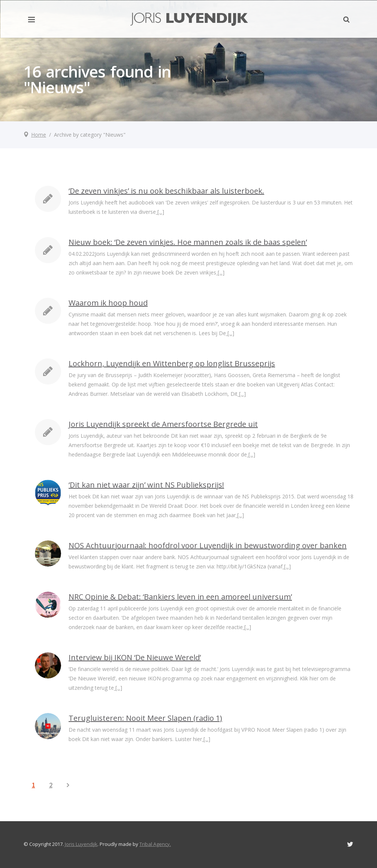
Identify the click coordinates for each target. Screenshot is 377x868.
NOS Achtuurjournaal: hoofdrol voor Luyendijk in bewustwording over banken (208, 545)
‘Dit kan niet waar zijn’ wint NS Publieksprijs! (146, 485)
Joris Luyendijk (81, 844)
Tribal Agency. (155, 844)
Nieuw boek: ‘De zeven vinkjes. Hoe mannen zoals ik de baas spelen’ (188, 242)
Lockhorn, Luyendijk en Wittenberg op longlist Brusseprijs (172, 363)
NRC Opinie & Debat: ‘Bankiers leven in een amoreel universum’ (180, 597)
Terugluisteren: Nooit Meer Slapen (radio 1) (145, 718)
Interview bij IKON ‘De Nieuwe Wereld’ (135, 657)
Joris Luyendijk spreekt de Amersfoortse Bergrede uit (163, 424)
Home (39, 135)
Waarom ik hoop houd (108, 303)
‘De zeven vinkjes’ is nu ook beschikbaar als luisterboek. (166, 191)
